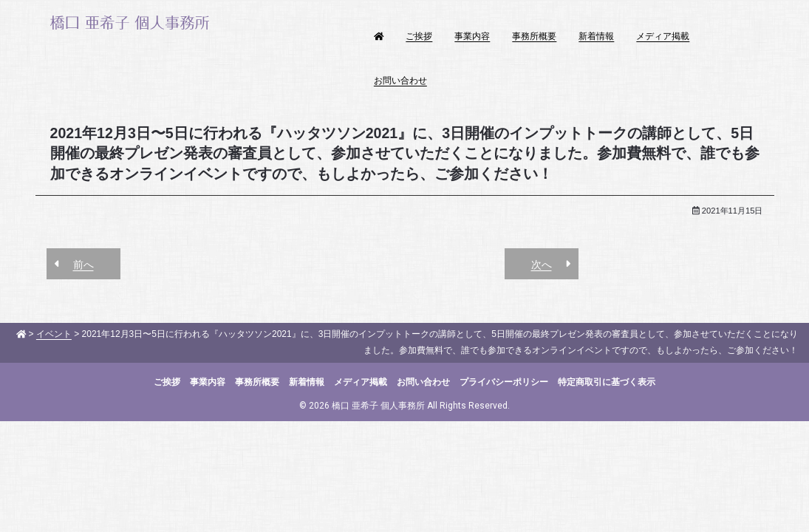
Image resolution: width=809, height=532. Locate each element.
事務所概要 (534, 36)
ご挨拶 (419, 36)
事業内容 (472, 36)
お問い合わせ (400, 81)
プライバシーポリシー (504, 382)
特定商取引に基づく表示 (607, 382)
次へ (542, 265)
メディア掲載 (663, 36)
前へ (83, 265)
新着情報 (596, 36)
